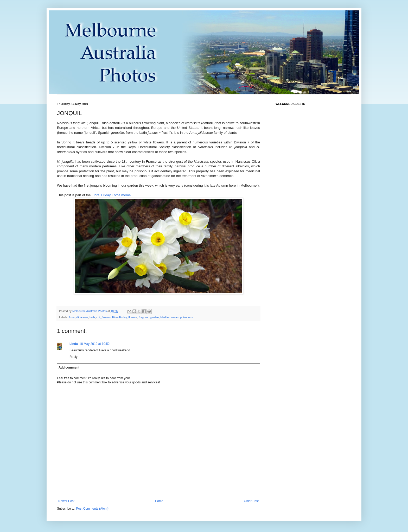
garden (155, 317)
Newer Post (66, 501)
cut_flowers (103, 317)
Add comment (69, 368)
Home (159, 501)
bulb (92, 317)
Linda (74, 344)
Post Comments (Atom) (92, 509)
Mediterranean (169, 317)
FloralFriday (119, 317)
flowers (133, 317)
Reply (74, 357)
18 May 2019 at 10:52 (94, 344)
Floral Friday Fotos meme (111, 195)
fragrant (144, 317)
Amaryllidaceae (78, 317)
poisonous (186, 317)
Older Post (251, 501)
